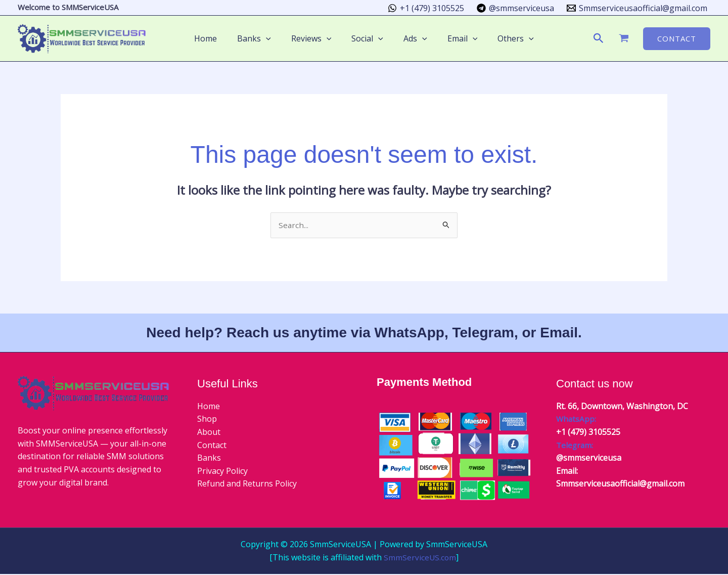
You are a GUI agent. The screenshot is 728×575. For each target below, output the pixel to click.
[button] (274, 38)
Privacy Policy (222, 471)
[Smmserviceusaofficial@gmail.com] (637, 8)
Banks (209, 459)
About (209, 432)
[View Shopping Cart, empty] (624, 38)
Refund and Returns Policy (247, 484)
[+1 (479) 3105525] (426, 8)
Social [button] (367, 38)
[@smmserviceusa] (515, 8)
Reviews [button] (315, 38)
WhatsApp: (577, 420)
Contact (212, 446)
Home (218, 38)
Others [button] (504, 38)
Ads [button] (411, 38)
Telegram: (575, 446)
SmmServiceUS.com (420, 558)
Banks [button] (262, 38)
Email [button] (454, 38)
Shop (207, 420)
